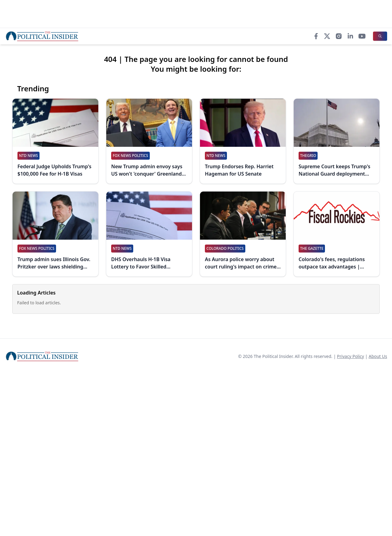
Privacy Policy (350, 356)
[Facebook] (316, 36)
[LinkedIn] (350, 36)
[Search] (380, 36)
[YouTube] (362, 36)
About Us (378, 356)
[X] (327, 36)
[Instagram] (339, 36)
